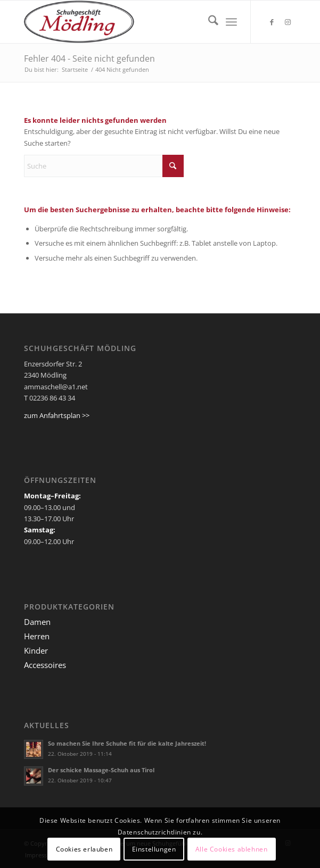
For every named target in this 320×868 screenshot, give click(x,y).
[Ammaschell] (133, 22)
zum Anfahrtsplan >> (57, 415)
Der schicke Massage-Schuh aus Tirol (101, 770)
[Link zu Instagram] (288, 22)
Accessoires (45, 665)
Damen (37, 622)
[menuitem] (208, 22)
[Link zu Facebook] (272, 22)
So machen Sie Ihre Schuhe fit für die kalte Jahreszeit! (127, 743)
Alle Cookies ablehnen (232, 849)
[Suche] (208, 22)
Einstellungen (154, 849)
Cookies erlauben (84, 849)
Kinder (36, 650)
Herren (37, 636)
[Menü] (231, 22)
